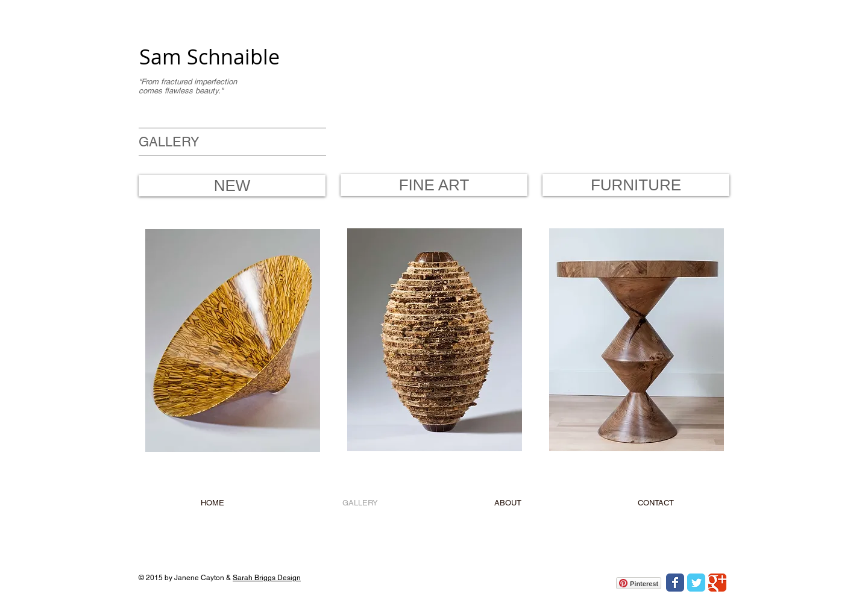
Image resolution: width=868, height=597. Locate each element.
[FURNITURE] (636, 185)
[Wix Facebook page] (675, 583)
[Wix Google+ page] (717, 583)
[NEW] (232, 186)
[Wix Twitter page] (696, 583)
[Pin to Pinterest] (163, 238)
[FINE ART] (434, 185)
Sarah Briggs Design (267, 578)
